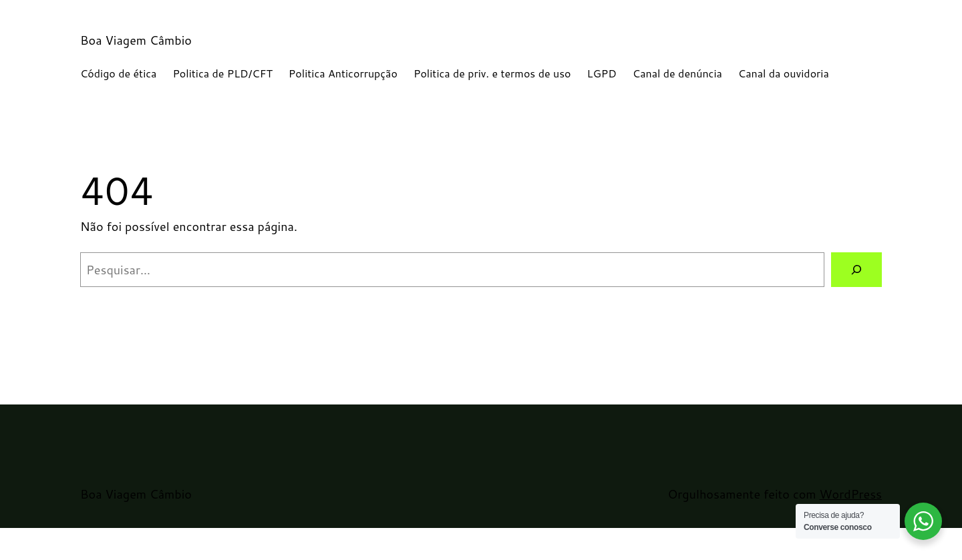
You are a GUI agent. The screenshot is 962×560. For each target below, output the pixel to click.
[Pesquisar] (856, 270)
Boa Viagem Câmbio (136, 40)
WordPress (850, 494)
